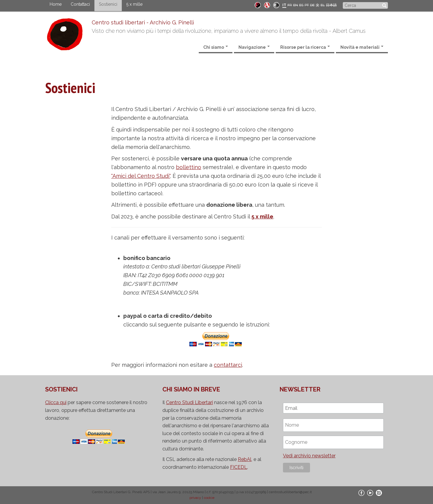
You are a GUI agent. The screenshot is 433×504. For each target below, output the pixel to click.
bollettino (189, 167)
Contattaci (80, 4)
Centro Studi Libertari (189, 402)
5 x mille (134, 4)
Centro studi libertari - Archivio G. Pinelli (143, 22)
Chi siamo (216, 47)
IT (284, 5)
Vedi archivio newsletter (309, 456)
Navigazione (254, 47)
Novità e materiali (362, 47)
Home (56, 4)
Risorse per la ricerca (305, 47)
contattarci (228, 365)
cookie (209, 498)
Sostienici (108, 4)
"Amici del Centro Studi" (141, 176)
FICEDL (239, 467)
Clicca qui (56, 402)
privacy (195, 498)
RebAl (245, 459)
